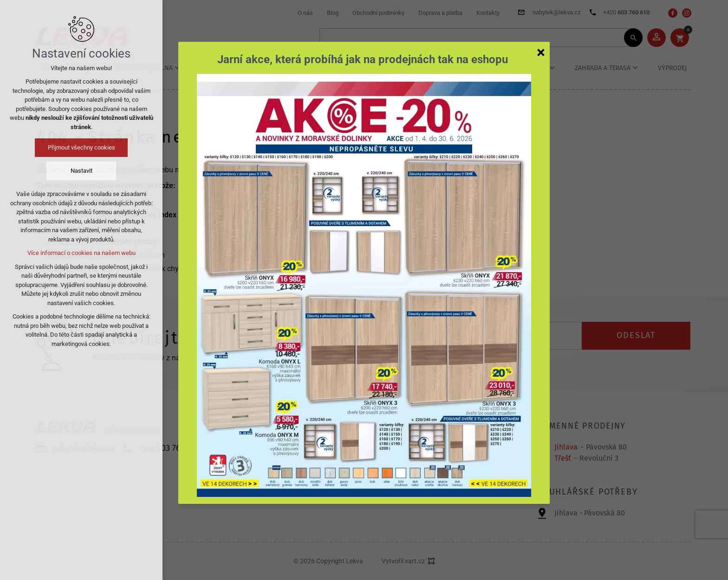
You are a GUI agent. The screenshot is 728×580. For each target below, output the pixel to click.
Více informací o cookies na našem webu (81, 253)
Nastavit (81, 171)
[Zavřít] (541, 52)
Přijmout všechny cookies (81, 147)
